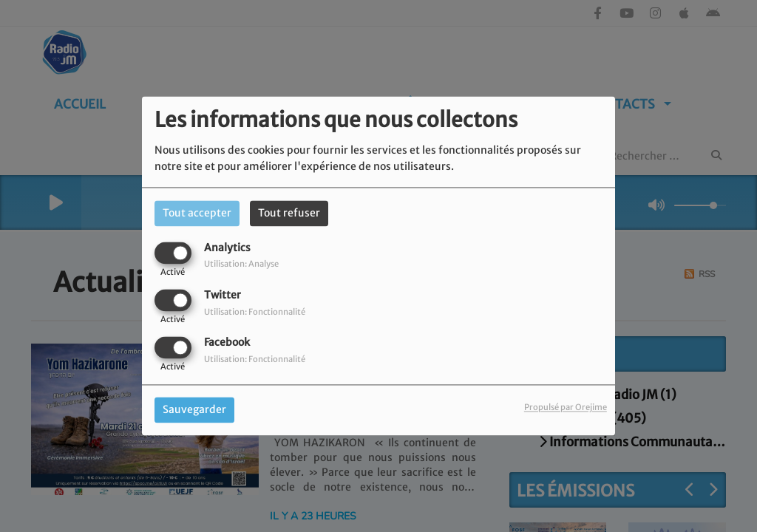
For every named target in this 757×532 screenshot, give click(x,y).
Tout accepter (197, 213)
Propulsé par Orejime (566, 408)
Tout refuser (289, 213)
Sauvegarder (194, 410)
